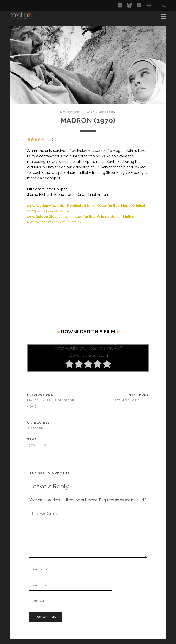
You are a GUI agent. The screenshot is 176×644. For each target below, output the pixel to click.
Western (107, 112)
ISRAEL (46, 445)
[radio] (69, 365)
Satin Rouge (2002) (131, 400)
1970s (32, 445)
